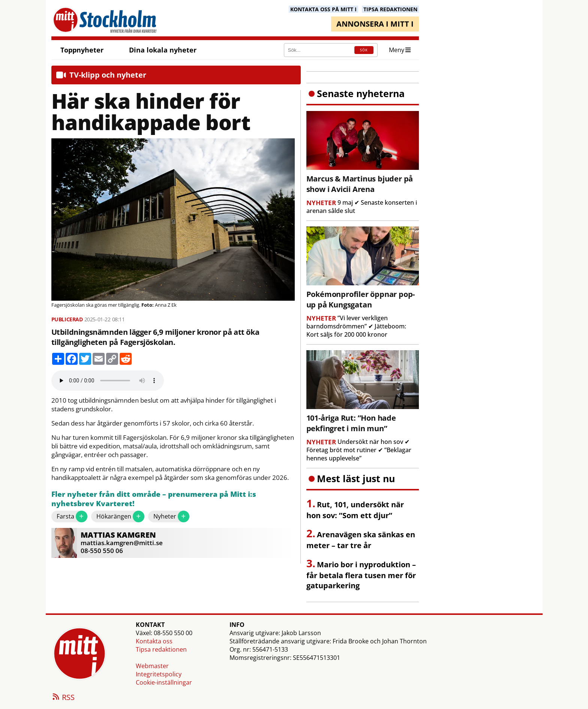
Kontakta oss (154, 641)
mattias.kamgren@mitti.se (122, 543)
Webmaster (152, 666)
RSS (63, 698)
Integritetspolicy (159, 674)
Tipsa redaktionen (161, 649)
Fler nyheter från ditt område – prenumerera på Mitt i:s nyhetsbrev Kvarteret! (154, 499)
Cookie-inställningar (164, 682)
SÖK (364, 50)
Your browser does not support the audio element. (108, 381)
